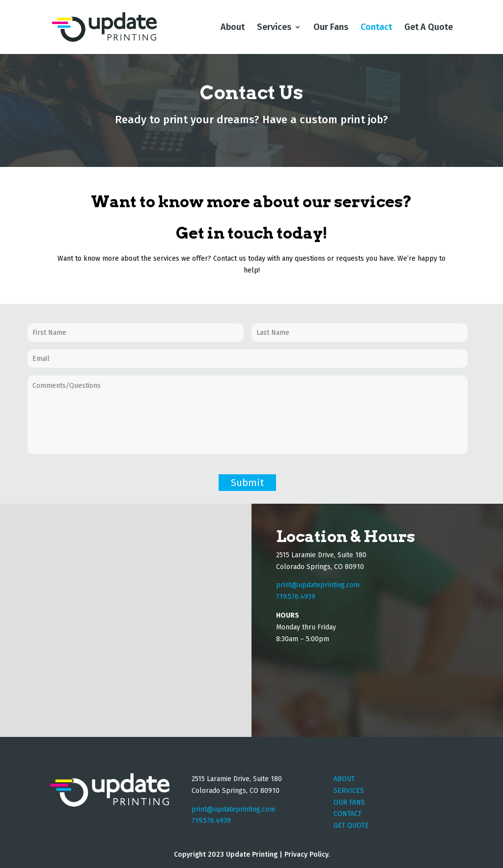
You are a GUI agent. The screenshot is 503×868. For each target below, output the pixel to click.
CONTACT (348, 814)
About (233, 28)
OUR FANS (349, 802)
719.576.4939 (211, 821)
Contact (376, 28)
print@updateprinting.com (318, 585)
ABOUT (344, 779)
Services (274, 28)
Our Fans (331, 28)
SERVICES (349, 791)
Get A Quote (429, 28)
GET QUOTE (351, 826)
